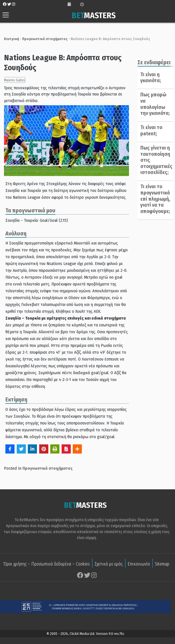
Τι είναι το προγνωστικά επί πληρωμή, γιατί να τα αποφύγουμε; (154, 199)
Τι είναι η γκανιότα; (149, 78)
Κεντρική (9, 39)
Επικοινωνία (139, 565)
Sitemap (162, 565)
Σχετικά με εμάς (109, 565)
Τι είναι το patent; (150, 131)
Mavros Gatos (12, 80)
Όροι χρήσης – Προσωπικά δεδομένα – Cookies (47, 565)
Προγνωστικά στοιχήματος (42, 39)
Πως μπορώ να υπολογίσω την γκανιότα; (153, 104)
